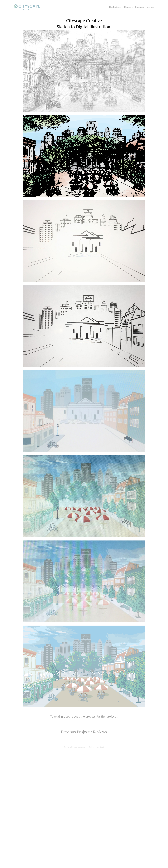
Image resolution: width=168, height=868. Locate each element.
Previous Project (75, 732)
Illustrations (115, 7)
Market (150, 7)
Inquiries (139, 7)
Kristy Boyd (99, 747)
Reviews (128, 7)
